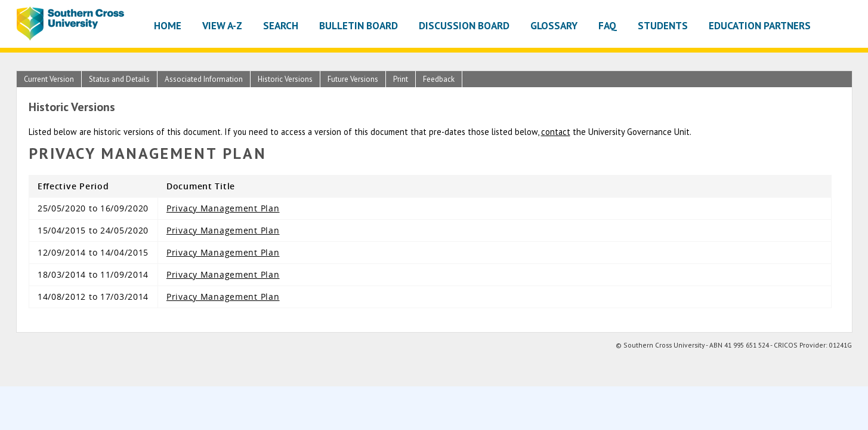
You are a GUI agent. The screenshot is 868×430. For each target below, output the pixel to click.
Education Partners (760, 25)
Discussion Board (464, 25)
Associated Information (204, 79)
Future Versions (353, 79)
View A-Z (222, 25)
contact (556, 132)
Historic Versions (285, 79)
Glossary (554, 25)
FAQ (608, 25)
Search (281, 25)
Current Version (49, 79)
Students (663, 25)
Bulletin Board (359, 25)
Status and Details (119, 79)
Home (168, 25)
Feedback (439, 79)
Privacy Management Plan (223, 208)
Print (401, 79)
